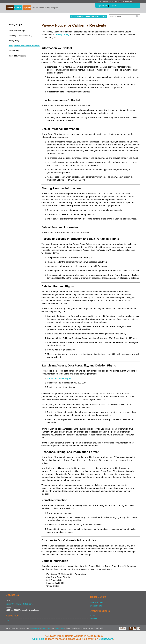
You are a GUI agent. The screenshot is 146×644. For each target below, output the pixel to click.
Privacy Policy (14, 41)
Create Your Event (92, 16)
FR (139, 628)
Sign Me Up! (103, 6)
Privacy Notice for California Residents (24, 46)
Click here (38, 639)
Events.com (106, 639)
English (110, 2)
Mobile (123, 628)
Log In (112, 6)
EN (131, 628)
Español (118, 2)
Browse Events (96, 606)
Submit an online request (60, 378)
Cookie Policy (14, 51)
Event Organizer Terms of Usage (21, 36)
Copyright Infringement (17, 56)
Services (93, 619)
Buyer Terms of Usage (17, 31)
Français (129, 2)
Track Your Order (97, 603)
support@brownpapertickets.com (19, 604)
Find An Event (77, 16)
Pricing (93, 616)
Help (104, 16)
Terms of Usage (35, 628)
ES (135, 628)
